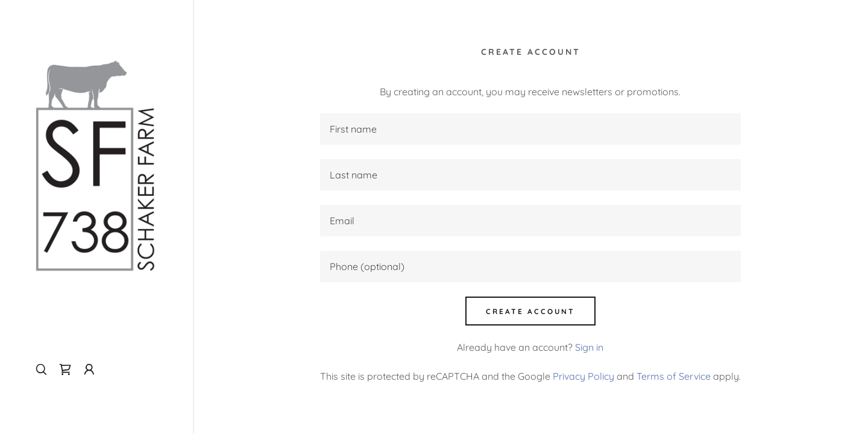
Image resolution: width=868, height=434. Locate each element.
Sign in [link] (589, 347)
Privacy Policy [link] (583, 376)
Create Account (530, 311)
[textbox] (531, 129)
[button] (89, 370)
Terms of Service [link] (674, 376)
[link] (96, 162)
